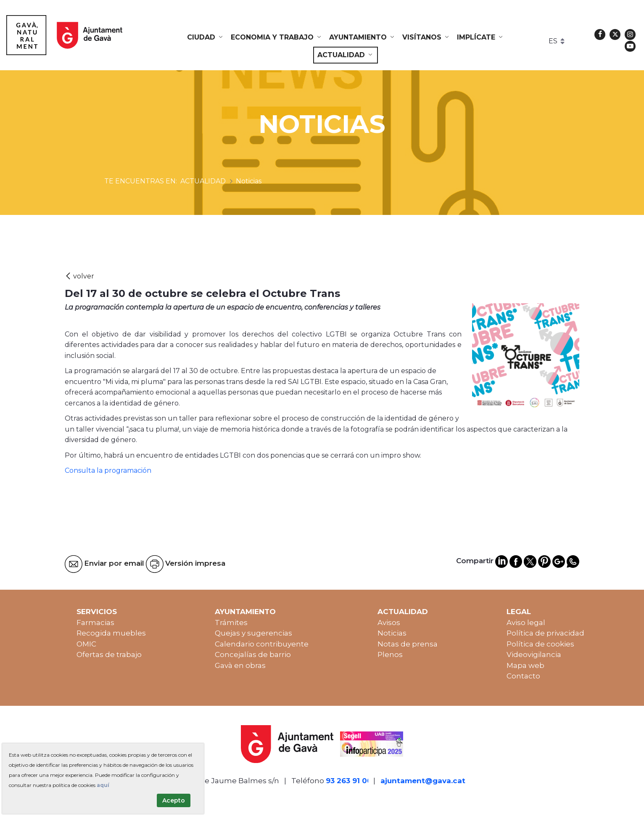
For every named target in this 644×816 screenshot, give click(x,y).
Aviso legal (526, 623)
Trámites (231, 623)
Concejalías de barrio (253, 654)
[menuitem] (206, 37)
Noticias (392, 633)
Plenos (390, 654)
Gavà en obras (240, 665)
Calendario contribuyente (262, 644)
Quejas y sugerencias (253, 633)
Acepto (174, 800)
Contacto (523, 676)
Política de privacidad (545, 633)
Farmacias (95, 623)
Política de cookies (540, 644)
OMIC (86, 644)
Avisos (389, 623)
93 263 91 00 (349, 781)
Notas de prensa (408, 644)
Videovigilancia (534, 654)
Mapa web (525, 665)
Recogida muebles (111, 633)
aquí (103, 785)
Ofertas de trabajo (109, 654)
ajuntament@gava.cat (423, 781)
